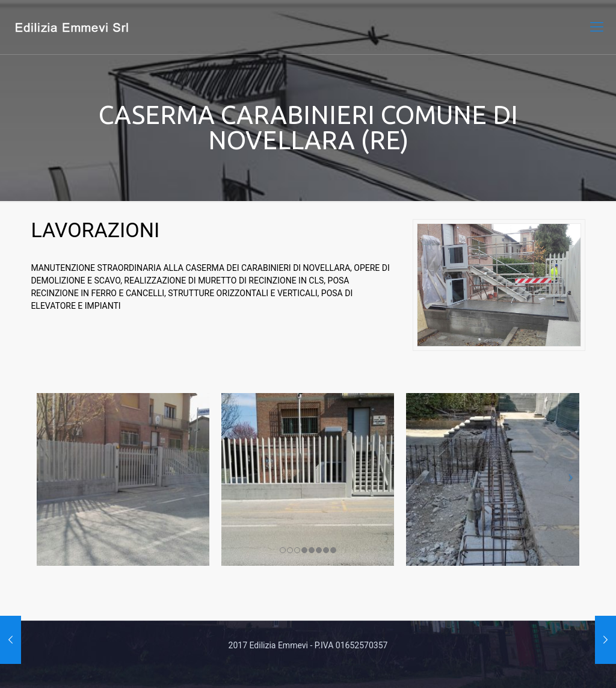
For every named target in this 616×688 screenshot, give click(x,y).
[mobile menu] (597, 27)
